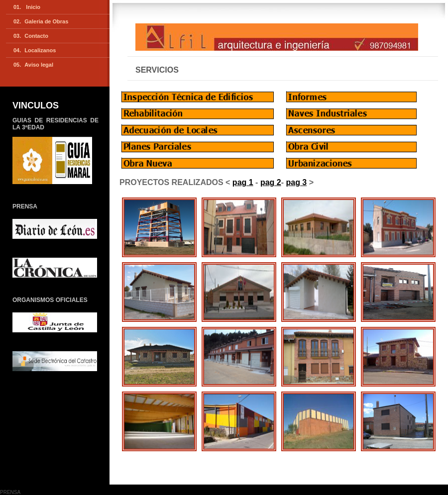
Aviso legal (39, 65)
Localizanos (40, 50)
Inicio (32, 7)
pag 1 (243, 182)
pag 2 (271, 182)
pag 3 (296, 182)
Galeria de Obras (46, 21)
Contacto (36, 36)
